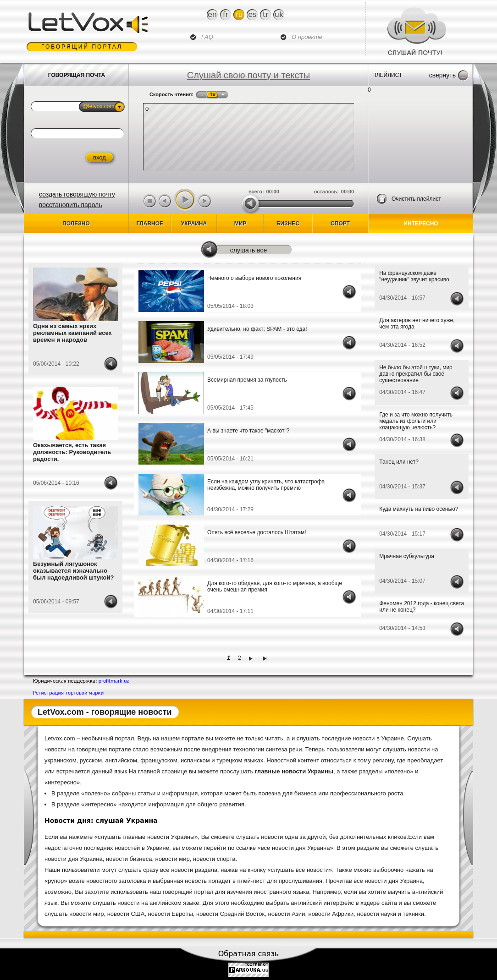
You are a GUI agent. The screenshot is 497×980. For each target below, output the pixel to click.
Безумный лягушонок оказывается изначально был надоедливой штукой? (73, 571)
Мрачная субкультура (407, 556)
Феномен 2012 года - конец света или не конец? (422, 607)
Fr (226, 14)
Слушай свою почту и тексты (248, 75)
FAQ (207, 37)
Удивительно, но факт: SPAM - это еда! (257, 329)
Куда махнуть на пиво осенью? (419, 509)
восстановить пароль (71, 205)
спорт (340, 224)
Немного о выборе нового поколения (254, 278)
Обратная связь (249, 954)
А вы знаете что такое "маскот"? (248, 431)
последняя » (267, 658)
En (212, 14)
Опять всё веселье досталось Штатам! (257, 532)
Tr (266, 14)
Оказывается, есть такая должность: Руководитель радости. (72, 452)
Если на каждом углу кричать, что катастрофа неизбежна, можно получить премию (266, 485)
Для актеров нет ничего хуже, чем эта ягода (417, 323)
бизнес (288, 224)
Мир (240, 224)
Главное (150, 224)
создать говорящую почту (77, 194)
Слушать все (249, 250)
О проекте (307, 37)
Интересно (421, 224)
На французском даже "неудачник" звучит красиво (414, 276)
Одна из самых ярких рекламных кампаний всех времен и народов (72, 333)
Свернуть (442, 75)
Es (252, 14)
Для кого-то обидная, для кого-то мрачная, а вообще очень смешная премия (275, 586)
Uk (279, 14)
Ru (239, 14)
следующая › (252, 658)
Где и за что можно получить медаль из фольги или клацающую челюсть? (416, 421)
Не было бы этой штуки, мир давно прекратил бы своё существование (416, 374)
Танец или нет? (399, 462)
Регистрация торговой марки (68, 693)
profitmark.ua (114, 681)
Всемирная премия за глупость (247, 380)
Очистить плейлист (416, 199)
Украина (194, 224)
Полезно (76, 224)
